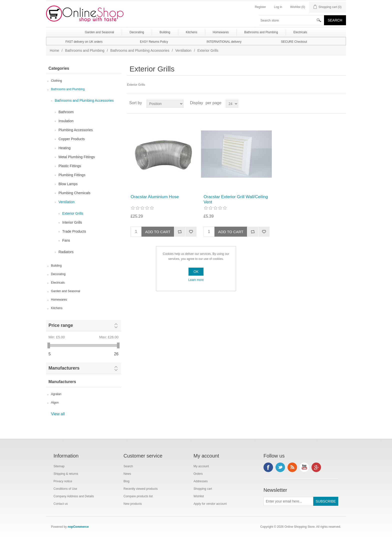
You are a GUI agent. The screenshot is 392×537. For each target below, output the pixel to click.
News (127, 474)
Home (54, 50)
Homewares (59, 300)
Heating (64, 148)
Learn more (196, 280)
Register (260, 7)
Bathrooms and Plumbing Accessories (140, 50)
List (342, 103)
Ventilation (183, 50)
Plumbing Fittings (72, 175)
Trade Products (74, 231)
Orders (198, 474)
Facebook (268, 467)
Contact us (61, 504)
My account (201, 466)
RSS (292, 467)
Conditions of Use (65, 489)
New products (133, 504)
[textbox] (292, 20)
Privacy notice (63, 481)
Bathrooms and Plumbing (85, 50)
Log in (278, 7)
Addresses (201, 481)
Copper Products (72, 139)
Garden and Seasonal (66, 291)
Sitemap (59, 466)
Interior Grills (72, 222)
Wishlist (199, 496)
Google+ (316, 467)
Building (56, 266)
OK (196, 272)
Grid (333, 103)
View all (58, 414)
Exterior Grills (73, 213)
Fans (66, 240)
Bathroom (66, 112)
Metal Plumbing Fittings (77, 157)
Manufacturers (64, 368)
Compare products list (138, 496)
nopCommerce (78, 527)
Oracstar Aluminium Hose (155, 197)
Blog (126, 481)
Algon (55, 403)
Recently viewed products (141, 489)
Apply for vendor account (210, 504)
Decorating (58, 274)
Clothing (56, 81)
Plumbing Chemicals (74, 193)
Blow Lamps (68, 184)
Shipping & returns (66, 474)
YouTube (304, 467)
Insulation (66, 121)
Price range (61, 325)
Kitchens (57, 308)
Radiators (66, 252)
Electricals (58, 283)
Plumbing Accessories (76, 130)
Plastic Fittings (70, 166)
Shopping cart (203, 489)
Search (128, 466)
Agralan (56, 394)
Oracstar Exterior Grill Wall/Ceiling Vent (236, 199)
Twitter (280, 467)
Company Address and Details (74, 496)
